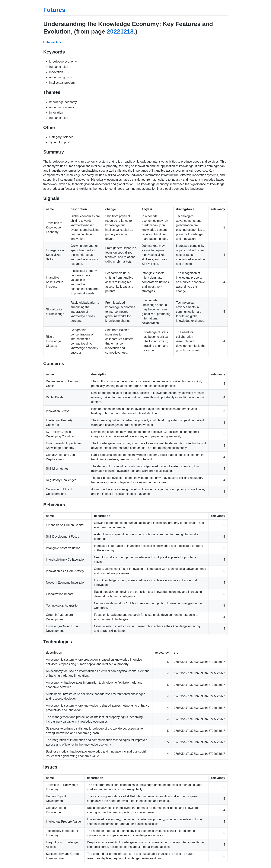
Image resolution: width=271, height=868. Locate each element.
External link (52, 42)
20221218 (120, 31)
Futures (54, 10)
